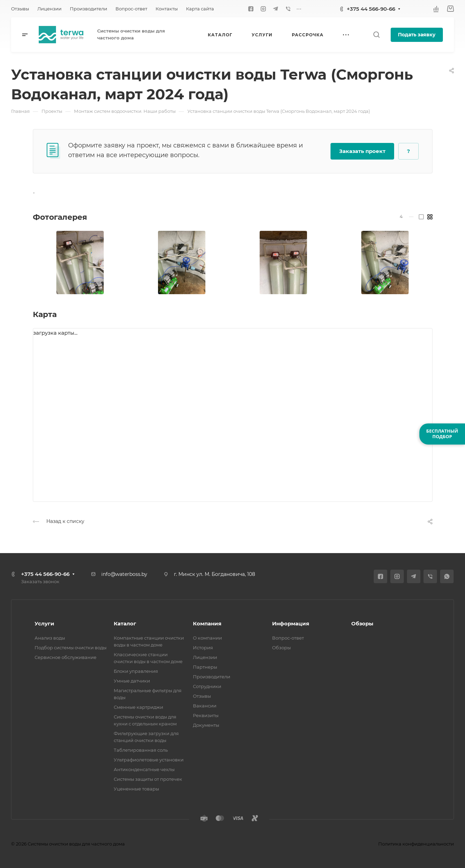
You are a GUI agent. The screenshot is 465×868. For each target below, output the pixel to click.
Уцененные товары (136, 789)
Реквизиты (206, 715)
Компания (207, 623)
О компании (207, 638)
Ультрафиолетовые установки (149, 760)
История (203, 648)
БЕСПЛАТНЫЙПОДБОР (442, 434)
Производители (212, 677)
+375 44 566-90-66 (371, 9)
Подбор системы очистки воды (71, 648)
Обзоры (281, 648)
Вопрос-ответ (288, 638)
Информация (291, 623)
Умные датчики (132, 681)
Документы (206, 725)
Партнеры (205, 667)
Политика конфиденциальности (416, 844)
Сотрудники (207, 686)
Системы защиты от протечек (148, 779)
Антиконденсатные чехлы (144, 769)
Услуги (44, 623)
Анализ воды (50, 638)
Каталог (125, 623)
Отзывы (202, 696)
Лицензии (205, 657)
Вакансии (205, 706)
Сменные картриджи (138, 707)
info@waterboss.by (124, 574)
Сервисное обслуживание (66, 657)
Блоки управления (136, 671)
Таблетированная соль (141, 750)
